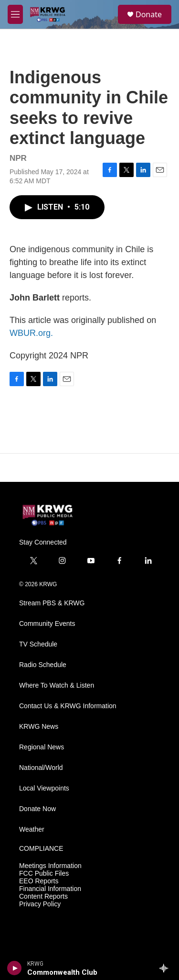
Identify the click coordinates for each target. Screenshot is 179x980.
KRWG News (39, 727)
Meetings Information (50, 866)
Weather (32, 830)
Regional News (42, 747)
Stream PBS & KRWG (52, 603)
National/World (41, 768)
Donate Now (37, 809)
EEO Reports (39, 881)
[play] (15, 968)
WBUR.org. (31, 333)
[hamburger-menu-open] (15, 14)
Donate (149, 14)
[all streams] (166, 968)
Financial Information (50, 889)
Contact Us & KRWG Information (68, 706)
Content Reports (43, 896)
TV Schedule (38, 644)
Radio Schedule (43, 665)
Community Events (47, 624)
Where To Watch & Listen (57, 685)
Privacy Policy (40, 904)
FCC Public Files (44, 874)
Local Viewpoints (44, 788)
